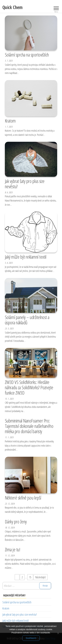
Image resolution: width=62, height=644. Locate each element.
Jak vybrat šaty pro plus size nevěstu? (25, 184)
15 (30, 577)
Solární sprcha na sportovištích (27, 55)
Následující (41, 577)
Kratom (10, 121)
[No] (58, 633)
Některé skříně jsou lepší (23, 498)
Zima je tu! (12, 549)
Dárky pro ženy (16, 522)
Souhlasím (31, 638)
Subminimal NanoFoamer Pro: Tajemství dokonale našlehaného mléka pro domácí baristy (29, 426)
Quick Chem (12, 7)
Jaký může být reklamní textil (26, 257)
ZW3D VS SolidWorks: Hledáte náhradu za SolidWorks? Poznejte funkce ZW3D (29, 387)
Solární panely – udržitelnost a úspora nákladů (27, 320)
